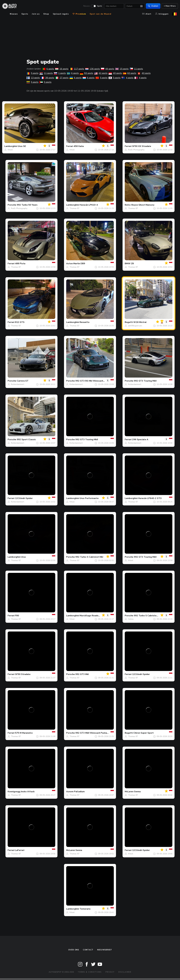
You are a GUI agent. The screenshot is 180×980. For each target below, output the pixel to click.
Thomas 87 (74, 208)
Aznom (70, 792)
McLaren (129, 792)
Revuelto (85, 322)
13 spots (33, 78)
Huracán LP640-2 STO (150, 498)
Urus (23, 557)
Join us (36, 14)
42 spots (101, 73)
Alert (147, 14)
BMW (128, 264)
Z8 (132, 264)
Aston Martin (73, 264)
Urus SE (22, 146)
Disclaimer (125, 972)
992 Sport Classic (26, 439)
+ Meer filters (169, 6)
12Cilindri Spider (24, 498)
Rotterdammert (18, 384)
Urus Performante (89, 498)
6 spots (48, 69)
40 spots (115, 73)
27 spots (62, 78)
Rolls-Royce (131, 205)
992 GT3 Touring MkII (145, 381)
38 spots (48, 78)
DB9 (83, 264)
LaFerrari (20, 850)
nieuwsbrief (104, 950)
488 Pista (20, 264)
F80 (17, 616)
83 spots (87, 73)
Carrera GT (23, 381)
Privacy (110, 972)
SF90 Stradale (23, 674)
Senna (137, 792)
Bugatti (129, 322)
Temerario (85, 909)
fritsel (10, 150)
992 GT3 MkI (82, 674)
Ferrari (70, 146)
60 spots (130, 73)
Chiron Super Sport (143, 733)
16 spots (62, 69)
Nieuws (85, 6)
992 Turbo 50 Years (27, 205)
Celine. (131, 619)
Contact (88, 950)
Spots (98, 6)
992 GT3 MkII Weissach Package (93, 733)
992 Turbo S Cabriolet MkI (89, 557)
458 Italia (79, 146)
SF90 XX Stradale (142, 146)
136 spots (93, 69)
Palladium (79, 792)
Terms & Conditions (90, 972)
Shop (46, 14)
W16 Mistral (140, 322)
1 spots (60, 73)
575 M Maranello (24, 733)
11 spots (136, 69)
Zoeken (152, 6)
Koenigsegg (14, 792)
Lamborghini (11, 146)
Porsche (12, 205)
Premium (79, 14)
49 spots (108, 69)
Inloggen (162, 14)
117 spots (77, 69)
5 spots (32, 73)
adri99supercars (135, 326)
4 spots (128, 78)
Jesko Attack (28, 792)
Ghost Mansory (146, 205)
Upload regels (61, 14)
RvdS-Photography (136, 150)
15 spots (122, 69)
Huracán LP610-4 (89, 205)
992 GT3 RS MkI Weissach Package (94, 381)
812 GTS (20, 322)
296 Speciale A (140, 439)
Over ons (74, 950)
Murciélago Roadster (91, 616)
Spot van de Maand (100, 14)
